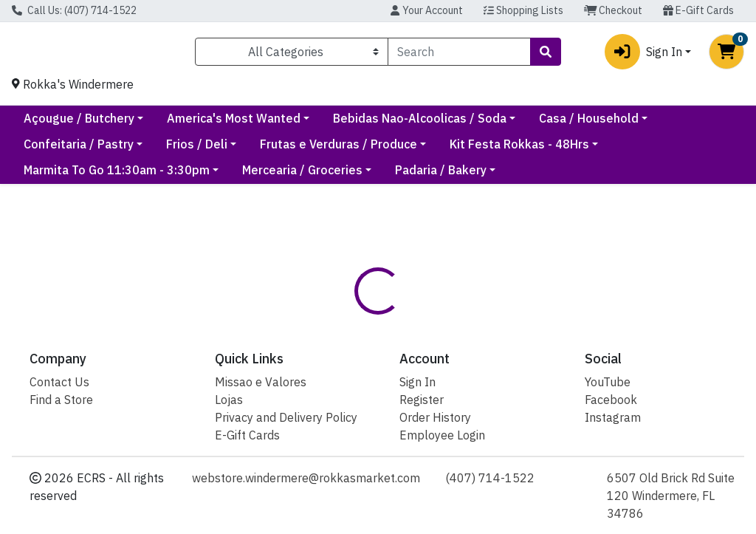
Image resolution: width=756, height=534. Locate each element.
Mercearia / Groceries (302, 176)
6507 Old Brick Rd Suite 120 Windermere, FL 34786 (671, 496)
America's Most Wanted (359, 124)
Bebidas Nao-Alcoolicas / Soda (545, 124)
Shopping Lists (523, 10)
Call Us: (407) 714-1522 (74, 10)
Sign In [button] (643, 55)
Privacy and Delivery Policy (286, 417)
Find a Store (61, 400)
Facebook (611, 400)
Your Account (426, 10)
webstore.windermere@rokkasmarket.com (306, 478)
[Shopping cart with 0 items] (726, 55)
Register (422, 400)
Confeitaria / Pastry (211, 150)
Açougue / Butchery (205, 124)
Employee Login (442, 435)
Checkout (614, 10)
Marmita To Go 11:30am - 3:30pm (117, 176)
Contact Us (59, 382)
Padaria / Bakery (441, 176)
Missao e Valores (261, 382)
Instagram (613, 417)
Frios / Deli (329, 150)
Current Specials (70, 124)
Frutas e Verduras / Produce (471, 150)
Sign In (417, 382)
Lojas (229, 400)
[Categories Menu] (292, 55)
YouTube (608, 382)
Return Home (378, 284)
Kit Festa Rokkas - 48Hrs (652, 150)
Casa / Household (73, 150)
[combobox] (459, 55)
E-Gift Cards (698, 10)
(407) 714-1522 (490, 478)
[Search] (459, 55)
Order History (435, 417)
